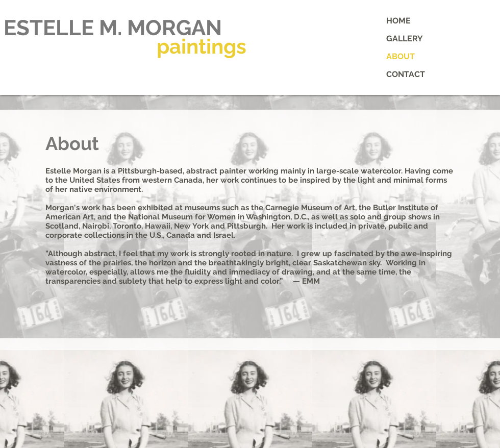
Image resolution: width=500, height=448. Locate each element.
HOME (398, 21)
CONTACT (406, 74)
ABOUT (401, 56)
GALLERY (405, 39)
